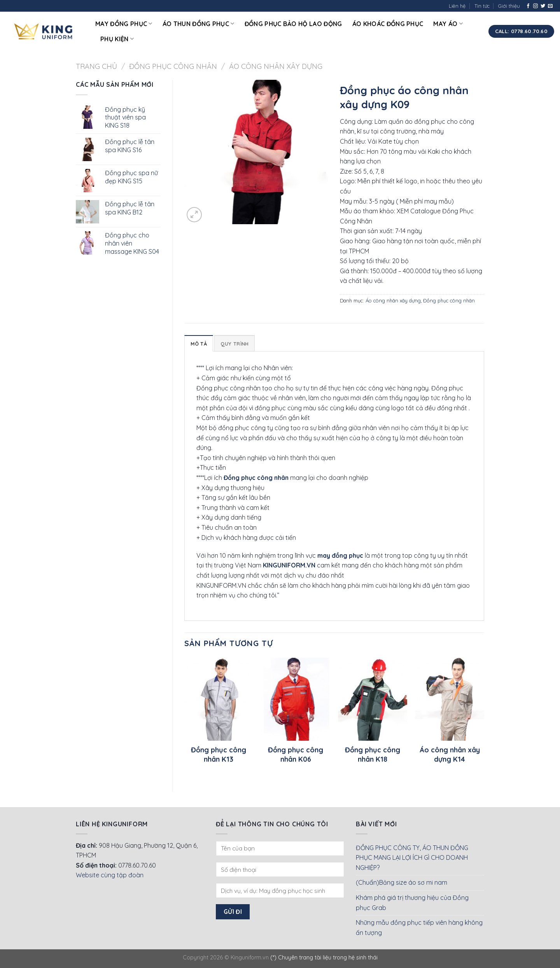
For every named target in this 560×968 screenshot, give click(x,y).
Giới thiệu (509, 6)
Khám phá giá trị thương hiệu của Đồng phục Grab (412, 903)
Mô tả (199, 344)
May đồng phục (124, 24)
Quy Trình (234, 344)
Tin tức (482, 6)
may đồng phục (340, 555)
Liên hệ (457, 6)
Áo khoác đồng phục (388, 24)
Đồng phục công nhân (173, 66)
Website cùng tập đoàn (110, 875)
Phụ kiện (117, 39)
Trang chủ (96, 66)
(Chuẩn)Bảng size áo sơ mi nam (402, 882)
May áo (448, 24)
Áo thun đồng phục (199, 24)
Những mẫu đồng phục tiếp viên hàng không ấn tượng (419, 928)
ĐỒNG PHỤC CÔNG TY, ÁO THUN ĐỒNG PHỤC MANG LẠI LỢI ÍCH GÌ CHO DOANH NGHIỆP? (412, 858)
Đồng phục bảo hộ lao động (293, 24)
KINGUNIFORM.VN (289, 565)
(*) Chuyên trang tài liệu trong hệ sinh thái (324, 957)
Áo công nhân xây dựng (276, 66)
